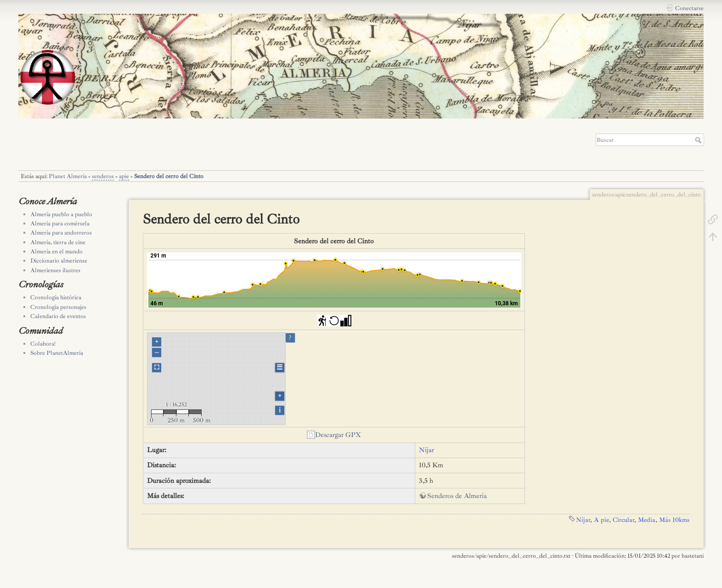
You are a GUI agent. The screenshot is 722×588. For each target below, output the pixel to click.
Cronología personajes (58, 307)
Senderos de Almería (457, 496)
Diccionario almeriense (59, 261)
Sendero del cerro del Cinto (169, 176)
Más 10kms (674, 520)
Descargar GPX (338, 435)
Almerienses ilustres (55, 270)
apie (124, 176)
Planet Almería (68, 176)
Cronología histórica (56, 297)
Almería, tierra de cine (58, 242)
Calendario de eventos (58, 316)
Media (647, 520)
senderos (103, 176)
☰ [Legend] (279, 367)
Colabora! (43, 344)
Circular (623, 520)
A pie (601, 520)
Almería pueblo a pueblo (61, 214)
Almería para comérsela (60, 224)
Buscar (699, 140)
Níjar (426, 450)
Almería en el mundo (56, 252)
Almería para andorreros (61, 233)
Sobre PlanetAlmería (57, 353)
